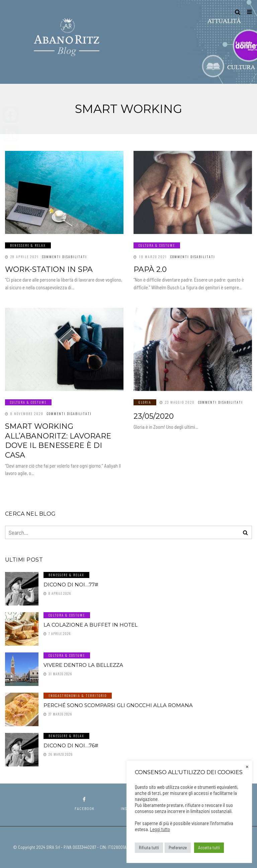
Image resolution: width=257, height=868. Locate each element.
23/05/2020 (154, 416)
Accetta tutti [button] (209, 848)
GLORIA (145, 402)
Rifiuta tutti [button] (149, 848)
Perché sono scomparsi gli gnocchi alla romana (118, 705)
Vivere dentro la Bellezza (83, 665)
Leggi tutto (160, 829)
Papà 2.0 (150, 269)
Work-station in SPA (49, 269)
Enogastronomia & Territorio (78, 696)
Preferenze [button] (178, 848)
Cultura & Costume (157, 245)
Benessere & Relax (28, 245)
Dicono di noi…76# (71, 745)
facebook (84, 804)
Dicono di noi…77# (71, 585)
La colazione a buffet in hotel (91, 625)
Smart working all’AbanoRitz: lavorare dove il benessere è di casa (58, 441)
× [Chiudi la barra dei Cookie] (247, 766)
